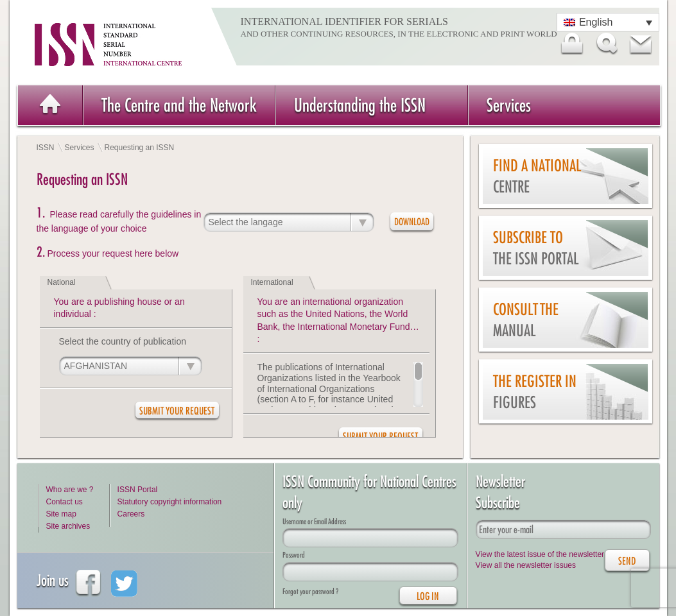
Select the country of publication (123, 341)
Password (294, 555)
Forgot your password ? (310, 591)
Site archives (68, 526)
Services (509, 105)
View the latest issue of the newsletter (540, 554)
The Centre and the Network (179, 105)
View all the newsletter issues (526, 565)
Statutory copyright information (170, 502)
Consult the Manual (526, 320)
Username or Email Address (314, 521)
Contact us (65, 502)
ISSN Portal (138, 490)
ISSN (46, 148)
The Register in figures (535, 392)
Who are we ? (70, 490)
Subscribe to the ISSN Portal (536, 248)
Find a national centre (537, 176)
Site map (61, 514)
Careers (131, 514)
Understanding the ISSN (360, 105)
